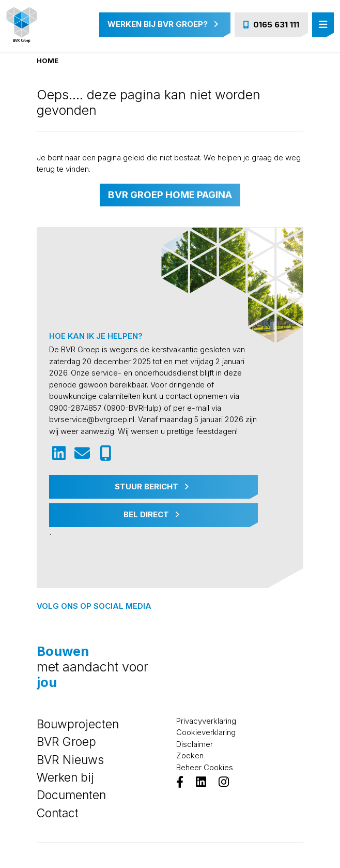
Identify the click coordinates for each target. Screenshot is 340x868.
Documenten (71, 795)
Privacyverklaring (206, 721)
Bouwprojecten (78, 724)
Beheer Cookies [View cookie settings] (205, 767)
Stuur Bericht (152, 487)
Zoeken (190, 755)
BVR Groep (66, 742)
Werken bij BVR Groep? (163, 24)
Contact (58, 813)
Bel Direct (151, 514)
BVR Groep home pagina (170, 195)
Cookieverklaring (206, 732)
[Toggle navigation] (323, 25)
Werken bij (65, 777)
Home (48, 61)
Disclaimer (195, 744)
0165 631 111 (271, 25)
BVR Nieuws (70, 760)
